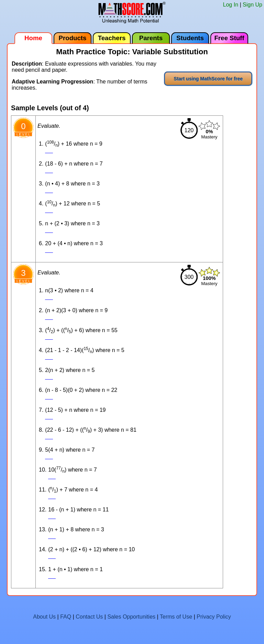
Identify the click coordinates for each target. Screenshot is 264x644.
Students (190, 38)
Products (73, 38)
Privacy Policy (214, 617)
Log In (231, 5)
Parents (151, 38)
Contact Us (89, 617)
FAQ (66, 617)
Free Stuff (229, 38)
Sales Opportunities (131, 617)
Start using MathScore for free (208, 79)
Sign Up (252, 5)
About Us (44, 617)
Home (33, 38)
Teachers (112, 38)
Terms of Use (176, 617)
